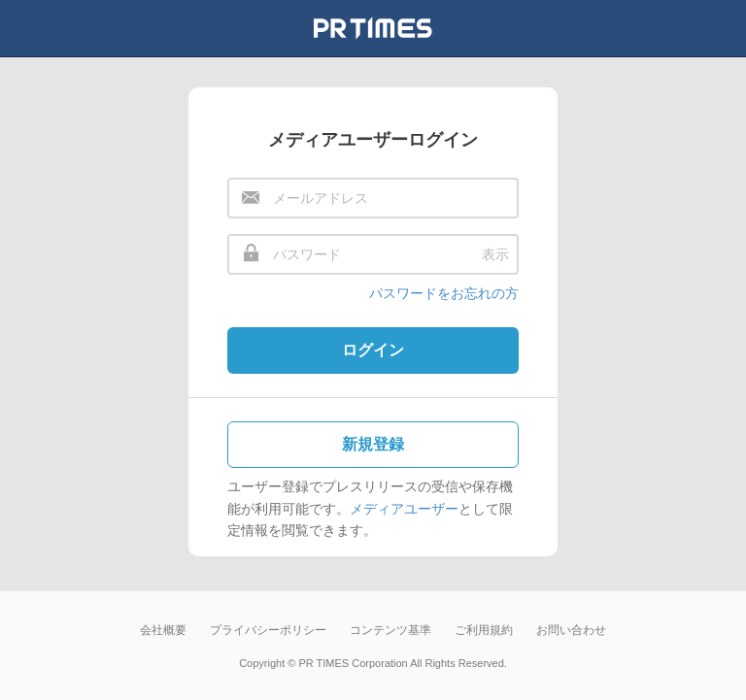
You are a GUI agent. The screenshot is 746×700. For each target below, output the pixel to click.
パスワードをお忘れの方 (444, 293)
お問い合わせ (571, 630)
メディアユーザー (404, 509)
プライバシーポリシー (268, 630)
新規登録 (373, 444)
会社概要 (163, 630)
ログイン (373, 350)
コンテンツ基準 (390, 630)
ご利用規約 (484, 630)
